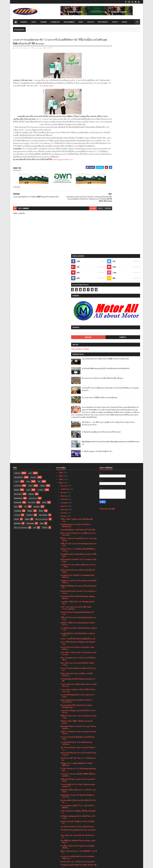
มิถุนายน (64, 305)
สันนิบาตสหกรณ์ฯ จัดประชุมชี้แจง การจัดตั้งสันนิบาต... (76, 473)
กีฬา (39, 280)
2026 (61, 272)
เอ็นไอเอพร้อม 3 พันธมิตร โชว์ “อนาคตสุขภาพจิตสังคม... (78, 359)
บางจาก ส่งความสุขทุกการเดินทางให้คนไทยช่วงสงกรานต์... (78, 489)
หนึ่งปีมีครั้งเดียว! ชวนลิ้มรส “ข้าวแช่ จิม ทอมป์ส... (77, 681)
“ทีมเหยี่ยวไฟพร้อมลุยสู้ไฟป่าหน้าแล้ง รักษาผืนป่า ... (78, 630)
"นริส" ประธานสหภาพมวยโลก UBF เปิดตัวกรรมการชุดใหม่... (76, 407)
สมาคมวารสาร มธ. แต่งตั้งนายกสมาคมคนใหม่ (77, 661)
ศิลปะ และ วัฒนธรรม (21, 326)
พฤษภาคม (65, 308)
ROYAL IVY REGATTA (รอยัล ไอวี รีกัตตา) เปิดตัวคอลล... (77, 702)
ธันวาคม (64, 285)
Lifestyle (91, 22)
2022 (61, 840)
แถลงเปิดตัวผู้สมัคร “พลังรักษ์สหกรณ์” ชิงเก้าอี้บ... (78, 329)
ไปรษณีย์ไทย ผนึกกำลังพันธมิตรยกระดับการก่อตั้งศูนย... (78, 354)
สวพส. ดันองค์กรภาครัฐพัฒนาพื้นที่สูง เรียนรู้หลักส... (78, 611)
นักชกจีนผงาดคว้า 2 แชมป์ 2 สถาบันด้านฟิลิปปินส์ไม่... (75, 324)
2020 (61, 847)
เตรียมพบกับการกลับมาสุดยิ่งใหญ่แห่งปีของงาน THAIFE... (77, 782)
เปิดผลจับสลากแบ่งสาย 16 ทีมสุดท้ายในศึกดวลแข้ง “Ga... (77, 595)
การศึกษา (41, 289)
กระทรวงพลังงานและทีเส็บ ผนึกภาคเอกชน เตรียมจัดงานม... (79, 484)
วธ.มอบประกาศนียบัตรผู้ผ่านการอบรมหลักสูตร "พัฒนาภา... (77, 656)
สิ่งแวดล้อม (32, 301)
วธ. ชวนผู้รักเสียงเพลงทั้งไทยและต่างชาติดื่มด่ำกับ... (78, 819)
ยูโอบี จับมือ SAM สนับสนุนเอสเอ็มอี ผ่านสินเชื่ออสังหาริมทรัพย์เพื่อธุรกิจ (126, 142)
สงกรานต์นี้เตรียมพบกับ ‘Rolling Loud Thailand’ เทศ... (78, 442)
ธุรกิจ (30, 272)
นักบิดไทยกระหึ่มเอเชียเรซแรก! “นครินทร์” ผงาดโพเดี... (78, 590)
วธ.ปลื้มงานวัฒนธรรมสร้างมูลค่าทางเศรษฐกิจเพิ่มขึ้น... (77, 646)
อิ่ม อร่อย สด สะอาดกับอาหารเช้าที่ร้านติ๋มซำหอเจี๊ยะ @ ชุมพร (126, 152)
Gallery (27, 318)
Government (18, 301)
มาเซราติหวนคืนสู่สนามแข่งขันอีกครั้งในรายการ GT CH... (78, 510)
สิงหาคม (64, 298)
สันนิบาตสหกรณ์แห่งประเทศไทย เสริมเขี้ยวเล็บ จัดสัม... (78, 370)
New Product (103, 22)
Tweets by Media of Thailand (111, 121)
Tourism (43, 22)
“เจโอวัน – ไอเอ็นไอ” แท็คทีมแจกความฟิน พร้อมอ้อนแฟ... (78, 793)
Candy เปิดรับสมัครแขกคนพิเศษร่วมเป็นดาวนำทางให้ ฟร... (76, 500)
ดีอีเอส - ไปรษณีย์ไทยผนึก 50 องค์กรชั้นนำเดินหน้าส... (77, 675)
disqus (86, 217)
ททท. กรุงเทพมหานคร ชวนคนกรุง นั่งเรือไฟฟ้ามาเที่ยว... (78, 458)
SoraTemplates (24, 865)
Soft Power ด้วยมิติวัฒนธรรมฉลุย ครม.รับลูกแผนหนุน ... (79, 744)
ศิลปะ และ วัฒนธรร (42, 318)
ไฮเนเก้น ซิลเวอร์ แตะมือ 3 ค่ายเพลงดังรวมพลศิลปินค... (77, 447)
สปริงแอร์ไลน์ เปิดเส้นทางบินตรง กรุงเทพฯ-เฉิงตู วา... (78, 755)
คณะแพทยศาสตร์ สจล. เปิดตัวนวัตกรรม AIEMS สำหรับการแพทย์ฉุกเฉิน (126, 132)
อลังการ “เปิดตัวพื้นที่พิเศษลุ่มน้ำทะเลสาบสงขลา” (78, 829)
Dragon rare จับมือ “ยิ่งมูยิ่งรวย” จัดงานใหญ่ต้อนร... (77, 621)
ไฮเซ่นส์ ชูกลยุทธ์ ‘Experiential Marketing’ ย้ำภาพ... (77, 412)
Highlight (112, 110)
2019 (61, 851)
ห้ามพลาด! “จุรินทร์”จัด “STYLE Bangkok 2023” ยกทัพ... (78, 697)
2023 (61, 282)
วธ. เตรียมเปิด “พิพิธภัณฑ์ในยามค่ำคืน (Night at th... (78, 824)
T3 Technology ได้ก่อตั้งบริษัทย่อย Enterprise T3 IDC (78, 479)
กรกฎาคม (64, 302)
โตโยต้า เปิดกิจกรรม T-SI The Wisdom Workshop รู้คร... (78, 569)
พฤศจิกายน (65, 288)
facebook (93, 217)
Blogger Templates (44, 865)
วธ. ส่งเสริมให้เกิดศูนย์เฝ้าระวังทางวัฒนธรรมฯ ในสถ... (77, 495)
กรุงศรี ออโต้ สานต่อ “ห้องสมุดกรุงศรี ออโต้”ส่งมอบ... (77, 803)
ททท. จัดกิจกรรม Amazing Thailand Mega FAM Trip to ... (77, 809)
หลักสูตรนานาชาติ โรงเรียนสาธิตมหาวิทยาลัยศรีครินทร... (78, 380)
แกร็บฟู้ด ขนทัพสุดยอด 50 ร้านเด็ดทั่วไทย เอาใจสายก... (78, 616)
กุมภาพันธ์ (65, 833)
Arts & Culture (43, 314)
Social (34, 22)
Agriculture (17, 322)
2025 (61, 275)
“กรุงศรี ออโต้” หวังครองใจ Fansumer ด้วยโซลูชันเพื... (76, 712)
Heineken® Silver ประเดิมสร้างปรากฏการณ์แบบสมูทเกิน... (78, 526)
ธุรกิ (35, 326)
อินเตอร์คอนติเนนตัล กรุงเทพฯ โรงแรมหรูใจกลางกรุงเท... (78, 391)
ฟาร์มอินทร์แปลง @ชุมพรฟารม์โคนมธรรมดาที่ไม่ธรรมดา (125, 216)
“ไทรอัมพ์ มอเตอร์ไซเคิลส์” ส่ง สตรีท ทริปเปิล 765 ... (78, 665)
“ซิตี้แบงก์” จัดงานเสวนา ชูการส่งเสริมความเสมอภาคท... (78, 516)
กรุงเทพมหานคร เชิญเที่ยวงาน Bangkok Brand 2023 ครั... (77, 375)
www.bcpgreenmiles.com (62, 168)
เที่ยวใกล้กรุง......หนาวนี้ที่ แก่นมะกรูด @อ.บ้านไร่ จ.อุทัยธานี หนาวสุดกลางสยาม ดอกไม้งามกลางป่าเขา (125, 207)
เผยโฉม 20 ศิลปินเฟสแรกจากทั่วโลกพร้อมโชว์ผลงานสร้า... (78, 553)
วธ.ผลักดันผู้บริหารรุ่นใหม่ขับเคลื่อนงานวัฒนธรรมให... (78, 433)
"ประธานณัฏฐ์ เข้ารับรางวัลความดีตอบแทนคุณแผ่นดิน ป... (78, 584)
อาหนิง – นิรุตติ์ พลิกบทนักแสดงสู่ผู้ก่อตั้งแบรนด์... (78, 437)
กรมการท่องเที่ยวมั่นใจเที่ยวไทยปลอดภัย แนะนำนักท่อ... (78, 733)
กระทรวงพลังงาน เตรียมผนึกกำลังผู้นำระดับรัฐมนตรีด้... (78, 728)
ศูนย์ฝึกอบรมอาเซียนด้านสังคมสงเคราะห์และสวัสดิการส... (77, 686)
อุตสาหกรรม (33, 297)
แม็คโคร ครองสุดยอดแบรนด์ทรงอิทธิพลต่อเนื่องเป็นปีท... (78, 777)
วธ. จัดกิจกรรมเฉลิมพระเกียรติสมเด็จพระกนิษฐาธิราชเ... (79, 428)
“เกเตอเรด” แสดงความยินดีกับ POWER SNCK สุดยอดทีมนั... (78, 574)
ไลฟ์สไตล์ (49, 48)
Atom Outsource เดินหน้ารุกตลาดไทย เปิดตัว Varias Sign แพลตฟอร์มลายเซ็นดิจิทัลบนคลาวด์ (126, 227)
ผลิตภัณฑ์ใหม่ (19, 276)
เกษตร (28, 289)
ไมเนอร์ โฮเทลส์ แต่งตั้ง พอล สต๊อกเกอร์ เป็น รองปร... (78, 468)
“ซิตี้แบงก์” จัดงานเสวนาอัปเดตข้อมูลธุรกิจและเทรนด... (78, 344)
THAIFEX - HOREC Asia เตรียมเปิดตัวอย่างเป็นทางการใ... (78, 423)
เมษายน (64, 312)
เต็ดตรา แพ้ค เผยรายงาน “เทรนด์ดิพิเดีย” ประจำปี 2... (79, 651)
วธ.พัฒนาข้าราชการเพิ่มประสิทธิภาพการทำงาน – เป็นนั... (78, 365)
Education (37, 306)
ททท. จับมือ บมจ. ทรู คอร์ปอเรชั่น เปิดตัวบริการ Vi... (78, 635)
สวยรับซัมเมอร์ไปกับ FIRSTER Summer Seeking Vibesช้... (78, 396)
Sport (81, 22)
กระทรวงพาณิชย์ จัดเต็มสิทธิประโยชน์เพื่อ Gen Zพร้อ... (77, 537)
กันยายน (64, 295)
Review (125, 22)
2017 (61, 854)
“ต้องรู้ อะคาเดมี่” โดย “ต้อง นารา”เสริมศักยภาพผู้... (78, 558)
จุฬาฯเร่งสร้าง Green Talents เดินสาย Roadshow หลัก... (78, 814)
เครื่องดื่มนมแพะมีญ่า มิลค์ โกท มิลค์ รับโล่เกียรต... (77, 707)
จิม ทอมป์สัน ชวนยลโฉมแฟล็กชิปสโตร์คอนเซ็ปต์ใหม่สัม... (78, 718)
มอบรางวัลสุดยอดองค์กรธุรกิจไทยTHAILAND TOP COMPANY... (78, 788)
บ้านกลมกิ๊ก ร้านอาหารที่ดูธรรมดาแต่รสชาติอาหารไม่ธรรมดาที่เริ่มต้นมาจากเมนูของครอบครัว (126, 163)
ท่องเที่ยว (34, 276)
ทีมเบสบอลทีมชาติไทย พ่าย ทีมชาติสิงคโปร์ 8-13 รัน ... (78, 600)
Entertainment (69, 22)
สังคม (28, 280)
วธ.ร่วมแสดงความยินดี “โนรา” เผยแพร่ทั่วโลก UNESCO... (77, 606)
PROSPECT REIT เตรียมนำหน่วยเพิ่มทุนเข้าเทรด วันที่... (78, 670)
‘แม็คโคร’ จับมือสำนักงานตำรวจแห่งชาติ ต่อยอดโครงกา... (78, 532)
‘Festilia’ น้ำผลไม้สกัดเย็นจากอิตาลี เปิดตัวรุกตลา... (77, 749)
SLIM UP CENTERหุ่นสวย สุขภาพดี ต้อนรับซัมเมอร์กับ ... (78, 386)
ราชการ (17, 280)
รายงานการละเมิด (107, 308)
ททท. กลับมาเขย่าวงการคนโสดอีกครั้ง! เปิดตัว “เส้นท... (77, 463)
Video (42, 322)
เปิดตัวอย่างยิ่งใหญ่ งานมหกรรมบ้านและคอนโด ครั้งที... (78, 579)
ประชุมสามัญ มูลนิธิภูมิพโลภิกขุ (72, 759)
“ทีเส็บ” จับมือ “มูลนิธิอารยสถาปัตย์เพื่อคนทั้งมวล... (77, 319)
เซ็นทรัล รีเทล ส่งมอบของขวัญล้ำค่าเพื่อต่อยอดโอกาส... (77, 723)
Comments (130, 110)
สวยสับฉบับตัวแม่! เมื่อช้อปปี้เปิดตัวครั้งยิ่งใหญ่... (78, 767)
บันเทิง (30, 285)
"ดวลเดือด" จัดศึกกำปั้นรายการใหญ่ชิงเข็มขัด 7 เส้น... (78, 402)
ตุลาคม (64, 291)
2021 (61, 844)
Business (24, 22)
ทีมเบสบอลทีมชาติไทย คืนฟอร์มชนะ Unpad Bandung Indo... (76, 505)
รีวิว (26, 306)
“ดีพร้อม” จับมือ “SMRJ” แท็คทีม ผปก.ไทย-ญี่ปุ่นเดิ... (76, 521)
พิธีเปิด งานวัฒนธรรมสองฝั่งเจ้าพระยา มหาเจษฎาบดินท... (79, 338)
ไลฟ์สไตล (30, 314)
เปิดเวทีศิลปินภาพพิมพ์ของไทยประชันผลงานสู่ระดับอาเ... (78, 640)
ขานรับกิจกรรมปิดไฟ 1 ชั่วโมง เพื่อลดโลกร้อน (77, 626)
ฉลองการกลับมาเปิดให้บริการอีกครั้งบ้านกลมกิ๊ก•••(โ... (77, 691)
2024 (61, 278)
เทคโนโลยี (17, 285)
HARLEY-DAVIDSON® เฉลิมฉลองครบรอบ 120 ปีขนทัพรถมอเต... (79, 763)
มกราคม (64, 836)
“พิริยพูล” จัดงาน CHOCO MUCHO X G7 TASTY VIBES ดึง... (76, 563)
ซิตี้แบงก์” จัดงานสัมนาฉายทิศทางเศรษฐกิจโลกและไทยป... (78, 798)
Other (114, 22)
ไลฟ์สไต (45, 326)
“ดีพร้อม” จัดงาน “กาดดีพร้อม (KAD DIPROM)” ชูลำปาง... (78, 349)
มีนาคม (64, 315)
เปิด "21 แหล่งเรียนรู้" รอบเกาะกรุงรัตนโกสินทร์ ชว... (78, 547)
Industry (30, 310)
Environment (30, 322)
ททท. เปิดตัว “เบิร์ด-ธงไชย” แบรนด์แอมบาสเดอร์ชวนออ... (78, 452)
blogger (78, 217)
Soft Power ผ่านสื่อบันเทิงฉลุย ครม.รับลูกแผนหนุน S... (77, 739)
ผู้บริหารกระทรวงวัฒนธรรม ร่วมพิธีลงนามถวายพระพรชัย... (78, 333)
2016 (61, 857)
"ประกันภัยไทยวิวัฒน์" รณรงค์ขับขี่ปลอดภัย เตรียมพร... (76, 542)
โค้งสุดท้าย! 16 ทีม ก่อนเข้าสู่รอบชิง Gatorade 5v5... (77, 772)
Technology (55, 22)
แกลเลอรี (17, 314)
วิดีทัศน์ (17, 318)
